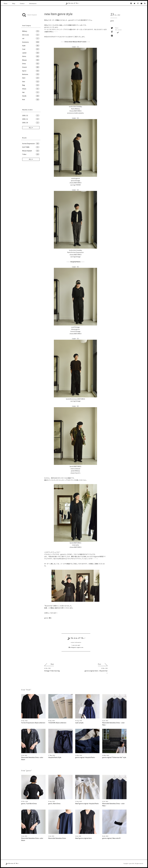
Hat (31, 92)
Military (31, 31)
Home (6, 4)
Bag (31, 85)
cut (31, 38)
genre (112, 21)
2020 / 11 (31, 119)
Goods (31, 96)
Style (31, 46)
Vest (31, 82)
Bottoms (31, 74)
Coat (31, 49)
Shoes (31, 89)
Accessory (31, 42)
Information (33, 4)
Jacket (31, 53)
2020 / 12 (31, 115)
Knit (31, 99)
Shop (14, 4)
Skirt (31, 78)
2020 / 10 (31, 123)
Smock (31, 67)
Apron (31, 71)
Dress (31, 64)
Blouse (31, 60)
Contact (22, 4)
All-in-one (31, 35)
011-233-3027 (76, 645)
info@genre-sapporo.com (76, 647)
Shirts (31, 56)
